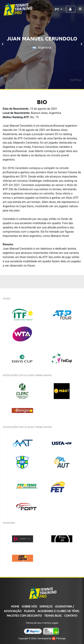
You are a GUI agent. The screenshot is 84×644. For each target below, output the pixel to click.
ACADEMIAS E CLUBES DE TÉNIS (58, 611)
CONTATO (71, 615)
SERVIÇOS (46, 606)
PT (57, 9)
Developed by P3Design (52, 638)
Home (15, 606)
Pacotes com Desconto (24, 615)
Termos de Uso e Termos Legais (42, 623)
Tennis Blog (53, 615)
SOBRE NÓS (29, 606)
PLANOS (29, 611)
